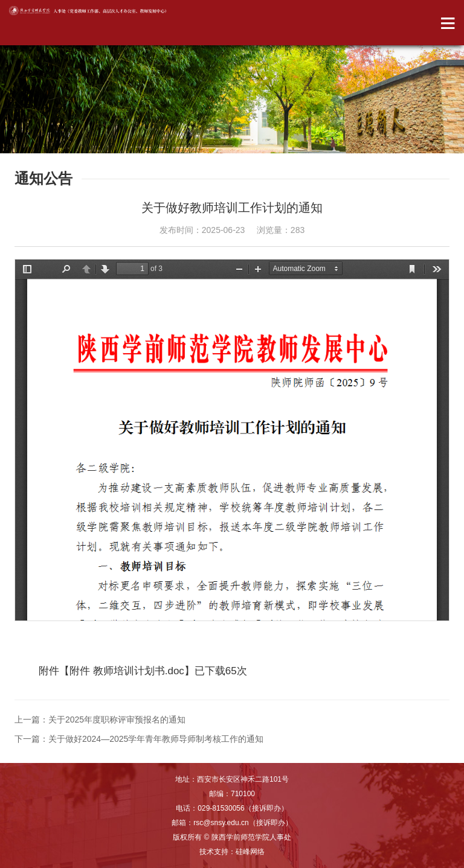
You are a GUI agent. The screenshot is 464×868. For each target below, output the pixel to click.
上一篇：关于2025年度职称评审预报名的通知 (100, 720)
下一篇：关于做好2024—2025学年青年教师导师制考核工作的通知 (139, 739)
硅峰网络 (250, 852)
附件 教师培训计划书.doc (127, 671)
